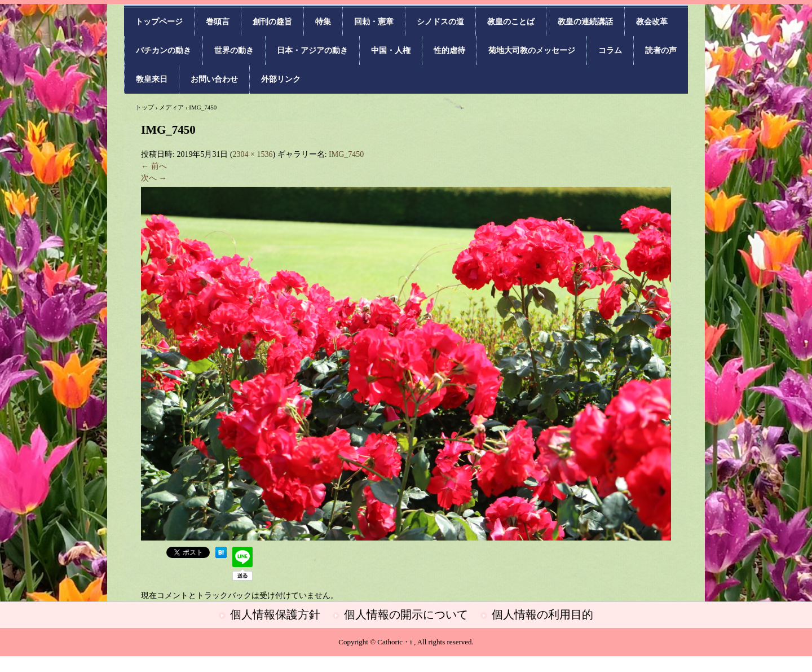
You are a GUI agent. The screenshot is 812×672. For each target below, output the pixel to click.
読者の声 (661, 50)
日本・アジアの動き (312, 50)
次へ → (154, 178)
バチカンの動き (164, 50)
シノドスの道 (440, 22)
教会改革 (652, 22)
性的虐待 (449, 50)
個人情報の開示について (406, 614)
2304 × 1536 (253, 154)
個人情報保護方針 (275, 614)
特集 (323, 22)
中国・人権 (391, 50)
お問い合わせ (214, 79)
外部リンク (281, 79)
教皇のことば (511, 22)
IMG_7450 (346, 154)
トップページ (159, 22)
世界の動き (234, 50)
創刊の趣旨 (272, 22)
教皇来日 (152, 79)
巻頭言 (218, 22)
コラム (610, 50)
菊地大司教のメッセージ (532, 50)
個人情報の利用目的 (542, 614)
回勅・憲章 (374, 22)
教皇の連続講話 (585, 22)
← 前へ (154, 166)
